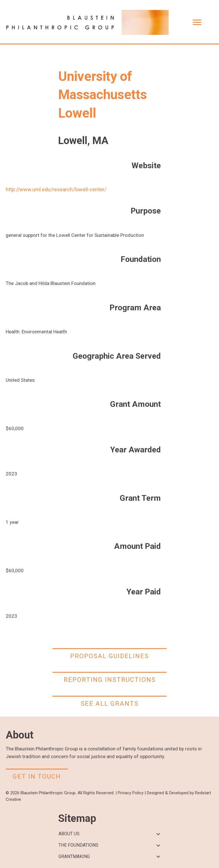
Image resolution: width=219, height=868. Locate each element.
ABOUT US (69, 834)
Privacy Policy (131, 793)
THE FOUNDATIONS (78, 845)
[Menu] (197, 22)
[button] (158, 834)
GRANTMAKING (74, 856)
